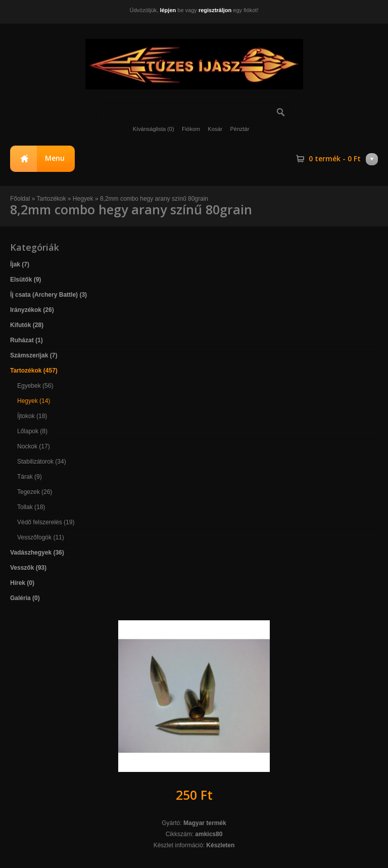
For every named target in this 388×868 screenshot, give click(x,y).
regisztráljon (215, 10)
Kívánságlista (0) (154, 129)
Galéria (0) (25, 598)
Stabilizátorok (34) (42, 462)
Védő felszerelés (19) (46, 522)
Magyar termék (205, 823)
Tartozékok (52, 199)
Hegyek (83, 199)
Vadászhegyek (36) (37, 553)
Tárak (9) (30, 477)
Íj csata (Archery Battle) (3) (48, 295)
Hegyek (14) (34, 401)
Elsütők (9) (26, 280)
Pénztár (239, 129)
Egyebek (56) (35, 386)
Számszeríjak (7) (34, 355)
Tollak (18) (31, 507)
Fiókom (191, 129)
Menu (55, 158)
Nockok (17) (34, 446)
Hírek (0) (22, 583)
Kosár (215, 129)
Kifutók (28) (27, 325)
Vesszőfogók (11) (41, 537)
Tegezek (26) (35, 492)
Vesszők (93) (28, 568)
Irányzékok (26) (32, 310)
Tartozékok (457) (34, 371)
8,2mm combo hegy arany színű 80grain (154, 199)
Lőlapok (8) (32, 431)
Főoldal (20, 199)
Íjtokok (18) (32, 416)
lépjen (168, 10)
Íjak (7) (20, 264)
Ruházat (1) (27, 340)
